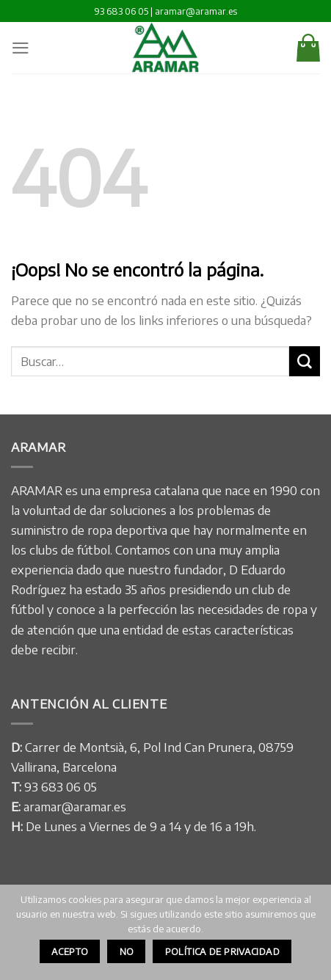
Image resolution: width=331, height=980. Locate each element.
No (127, 951)
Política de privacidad (222, 951)
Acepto (70, 951)
